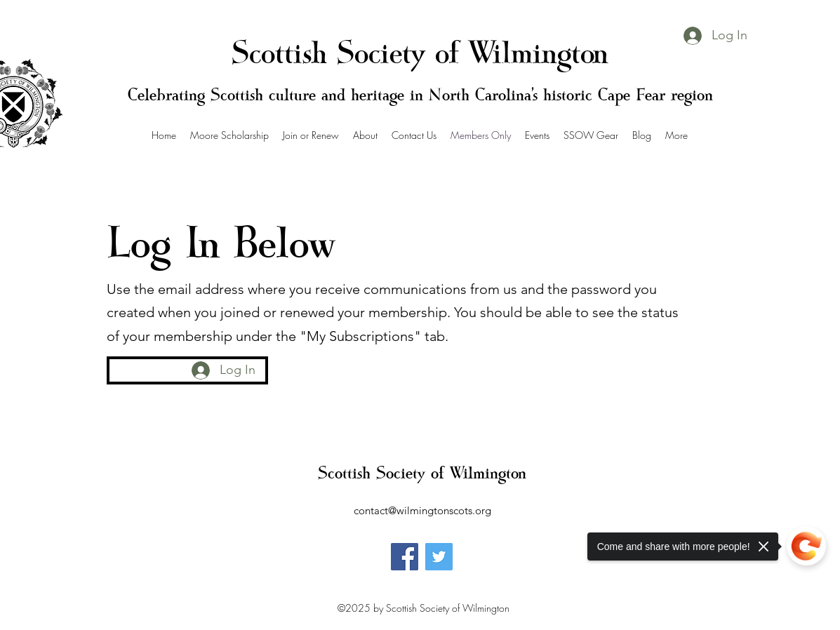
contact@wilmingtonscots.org (422, 510)
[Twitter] (439, 557)
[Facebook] (405, 557)
